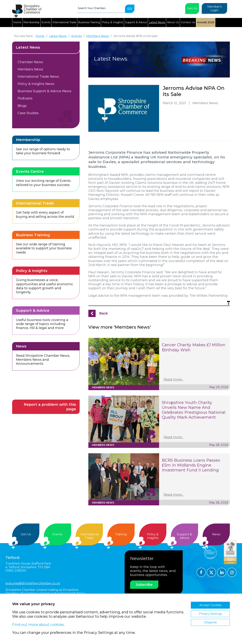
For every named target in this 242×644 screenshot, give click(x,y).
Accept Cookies (210, 605)
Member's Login (215, 8)
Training (121, 534)
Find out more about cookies (38, 625)
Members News (30, 69)
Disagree (210, 622)
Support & (184, 536)
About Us (173, 22)
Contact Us (188, 22)
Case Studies (28, 113)
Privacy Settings (210, 614)
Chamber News (30, 62)
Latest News (157, 22)
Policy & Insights (112, 22)
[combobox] (101, 8)
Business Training (89, 22)
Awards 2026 (206, 22)
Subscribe (144, 585)
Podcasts (25, 98)
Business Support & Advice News (44, 91)
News (216, 534)
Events (46, 22)
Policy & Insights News (36, 84)
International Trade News (38, 77)
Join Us (192, 8)
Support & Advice (136, 22)
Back (103, 313)
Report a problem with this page (50, 407)
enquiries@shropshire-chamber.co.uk (33, 583)
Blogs (22, 106)
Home (17, 22)
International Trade (64, 22)
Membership (31, 22)
